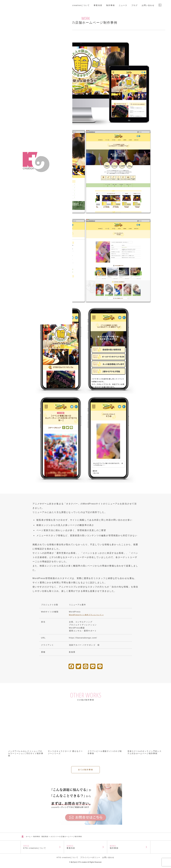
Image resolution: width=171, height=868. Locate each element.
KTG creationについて (42, 848)
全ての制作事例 (85, 782)
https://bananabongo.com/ (83, 638)
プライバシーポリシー (90, 860)
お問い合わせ (108, 860)
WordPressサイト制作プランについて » (86, 615)
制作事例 (129, 848)
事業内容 (85, 848)
